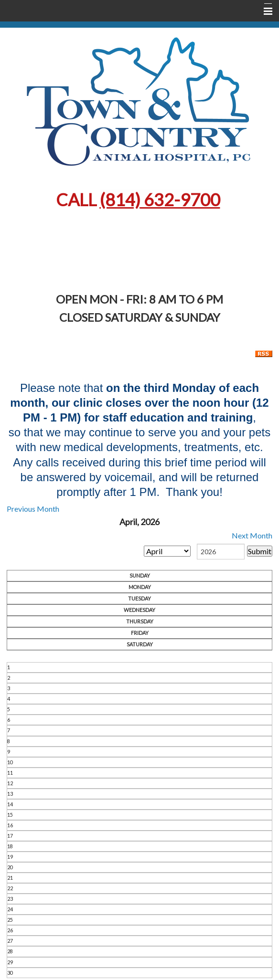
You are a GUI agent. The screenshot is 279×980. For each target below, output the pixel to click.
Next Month (252, 535)
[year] (221, 552)
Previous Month (33, 509)
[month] (167, 551)
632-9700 (160, 200)
